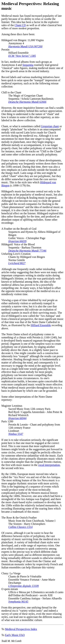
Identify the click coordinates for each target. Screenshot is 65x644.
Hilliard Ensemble (41, 325)
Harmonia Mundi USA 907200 (25, 46)
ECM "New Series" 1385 (22, 56)
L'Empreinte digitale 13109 (23, 586)
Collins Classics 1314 (20, 527)
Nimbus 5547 (16, 434)
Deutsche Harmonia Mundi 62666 (27, 102)
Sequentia (28, 65)
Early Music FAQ (15, 635)
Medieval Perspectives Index (21, 629)
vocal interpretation (49, 465)
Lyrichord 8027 (17, 263)
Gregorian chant (50, 126)
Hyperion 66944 (17, 418)
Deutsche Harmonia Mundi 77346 (27, 251)
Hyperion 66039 (17, 241)
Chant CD (20, 25)
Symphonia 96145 (18, 602)
